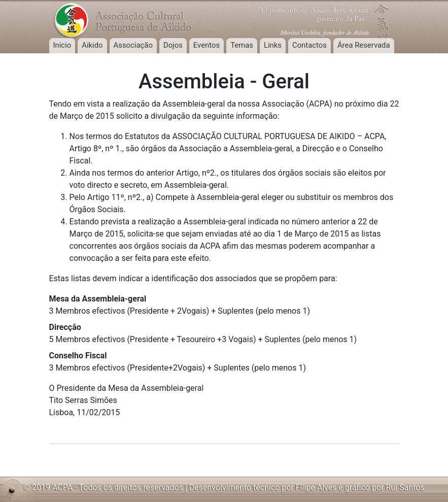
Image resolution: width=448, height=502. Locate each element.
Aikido (92, 45)
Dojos (173, 45)
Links (273, 45)
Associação (133, 45)
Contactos (309, 45)
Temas (242, 45)
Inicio (62, 45)
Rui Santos (405, 488)
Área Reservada (364, 45)
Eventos (206, 45)
